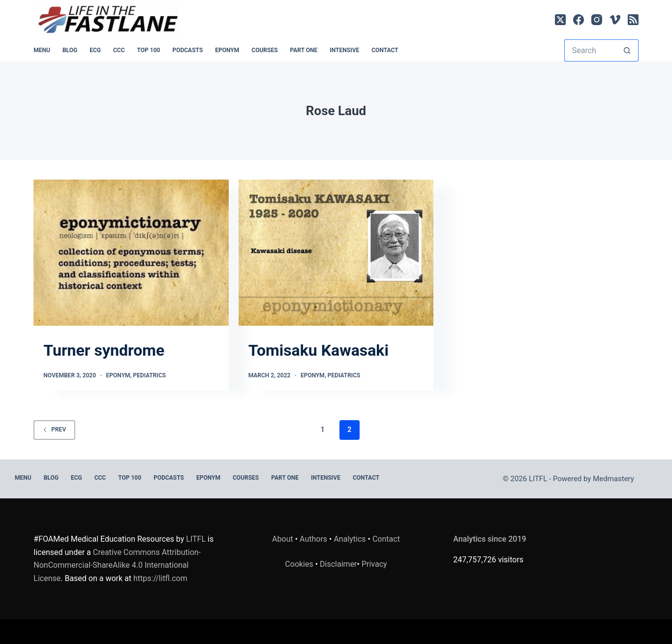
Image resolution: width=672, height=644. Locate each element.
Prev (54, 429)
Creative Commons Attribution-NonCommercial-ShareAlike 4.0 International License (117, 565)
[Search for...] (590, 50)
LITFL (196, 539)
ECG (95, 50)
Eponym (118, 375)
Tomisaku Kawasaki (319, 350)
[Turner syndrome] (131, 253)
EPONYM (227, 50)
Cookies (300, 564)
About (283, 539)
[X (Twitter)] (560, 20)
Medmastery (613, 479)
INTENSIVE (344, 50)
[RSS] (633, 20)
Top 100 (149, 50)
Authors (313, 539)
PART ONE (304, 50)
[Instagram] (597, 20)
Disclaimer (338, 564)
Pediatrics (149, 375)
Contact (385, 50)
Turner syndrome (104, 350)
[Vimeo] (615, 20)
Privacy (374, 564)
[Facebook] (579, 20)
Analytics (350, 539)
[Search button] (627, 50)
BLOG (70, 50)
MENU (42, 50)
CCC (119, 50)
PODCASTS (187, 50)
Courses (264, 50)
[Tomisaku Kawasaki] (336, 253)
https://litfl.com (160, 578)
